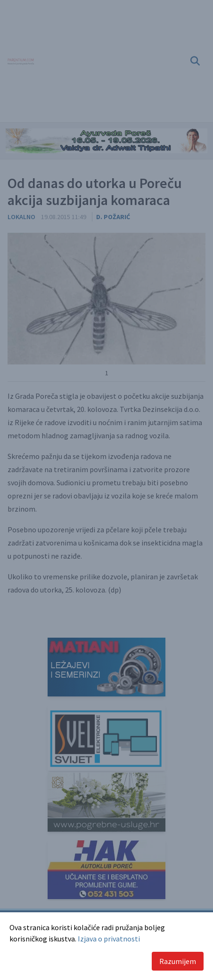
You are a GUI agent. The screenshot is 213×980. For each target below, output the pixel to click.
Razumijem (178, 961)
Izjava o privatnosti (109, 939)
